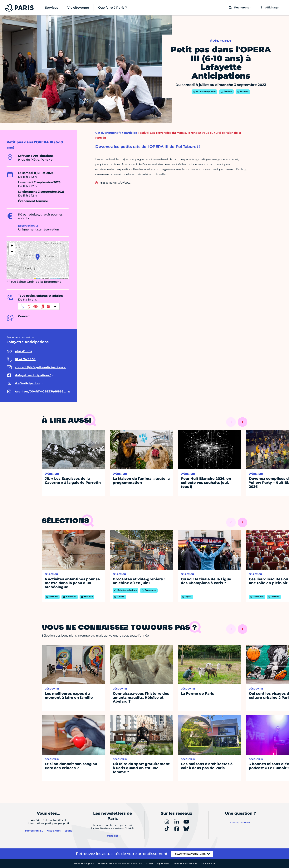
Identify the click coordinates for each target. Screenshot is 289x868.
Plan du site (208, 864)
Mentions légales (84, 864)
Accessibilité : (120, 864)
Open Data (164, 864)
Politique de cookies (185, 864)
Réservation (26, 226)
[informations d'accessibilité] (39, 306)
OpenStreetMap (55, 278)
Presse (150, 864)
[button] (38, 257)
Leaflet (37, 278)
